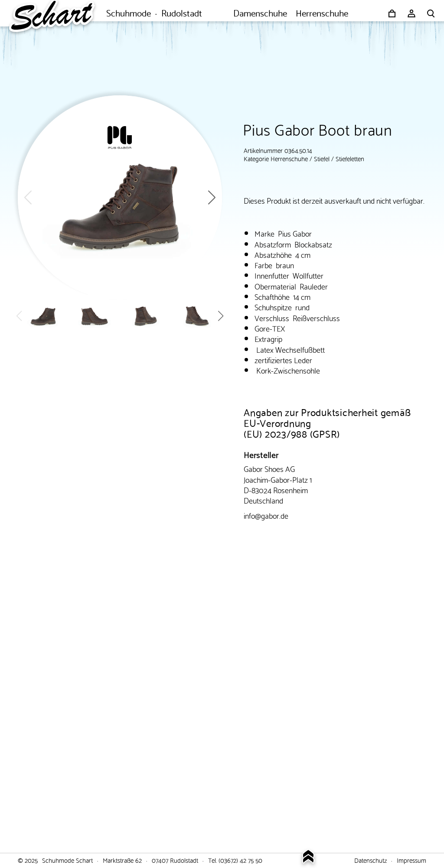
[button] (212, 198)
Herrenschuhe (289, 158)
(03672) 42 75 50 (240, 860)
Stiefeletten (350, 158)
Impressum (411, 860)
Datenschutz (371, 860)
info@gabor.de (266, 515)
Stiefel (322, 158)
